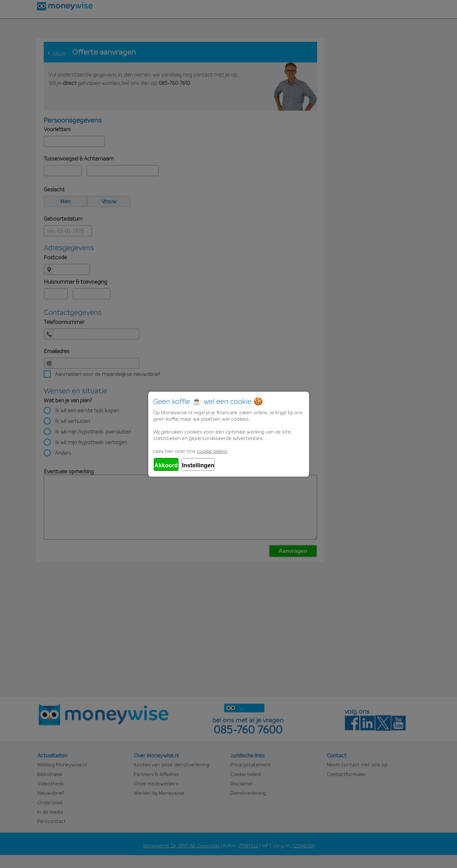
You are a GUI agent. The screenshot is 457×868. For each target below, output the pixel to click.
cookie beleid (212, 451)
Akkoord (166, 465)
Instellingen (198, 465)
